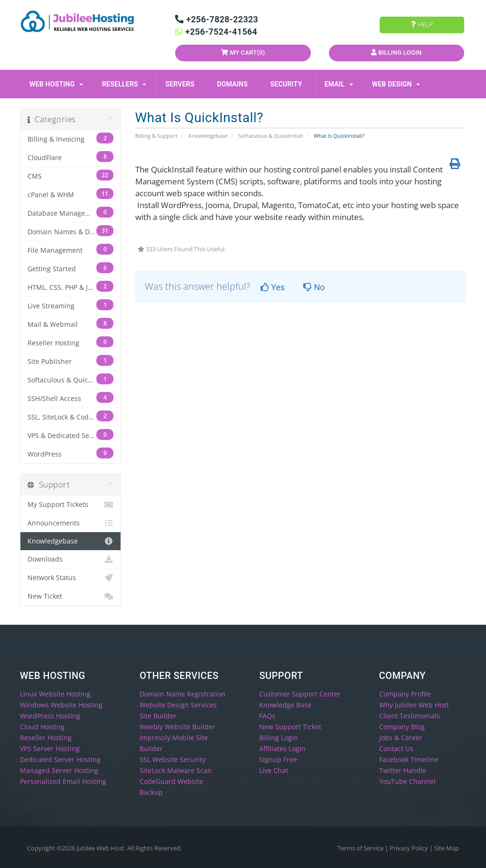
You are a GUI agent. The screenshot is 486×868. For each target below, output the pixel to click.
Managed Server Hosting (59, 770)
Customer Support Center (300, 694)
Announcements (70, 523)
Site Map (447, 848)
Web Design (396, 84)
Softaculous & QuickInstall (271, 136)
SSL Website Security (173, 759)
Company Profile (405, 694)
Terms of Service (361, 848)
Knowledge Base (285, 705)
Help (422, 24)
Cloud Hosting (42, 727)
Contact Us (396, 749)
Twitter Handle (403, 770)
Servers (182, 84)
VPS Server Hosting (50, 749)
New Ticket (70, 596)
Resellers (124, 84)
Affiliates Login (282, 749)
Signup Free (278, 759)
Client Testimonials (410, 716)
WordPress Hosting (50, 716)
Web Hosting (56, 84)
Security (288, 84)
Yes (273, 287)
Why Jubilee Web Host (414, 705)
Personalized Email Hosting (63, 781)
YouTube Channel (407, 781)
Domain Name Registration (182, 694)
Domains (234, 84)
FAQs (267, 716)
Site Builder (158, 716)
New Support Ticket (290, 727)
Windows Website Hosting (61, 705)
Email (339, 84)
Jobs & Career (401, 738)
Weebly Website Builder (178, 727)
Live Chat (274, 770)
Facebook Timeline (409, 759)
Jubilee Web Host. (101, 848)
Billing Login (396, 52)
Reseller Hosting (46, 738)
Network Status (70, 578)
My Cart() (243, 52)
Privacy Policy (410, 848)
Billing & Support (156, 136)
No (314, 287)
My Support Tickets (70, 505)
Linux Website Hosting (55, 694)
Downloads (70, 559)
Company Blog (402, 727)
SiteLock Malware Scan (176, 770)
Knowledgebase (208, 136)
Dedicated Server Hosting (60, 759)
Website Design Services (178, 705)
